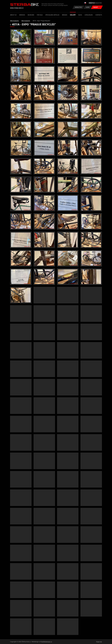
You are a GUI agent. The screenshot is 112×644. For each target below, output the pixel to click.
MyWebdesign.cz (47, 642)
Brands (65, 15)
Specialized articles (52, 15)
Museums (31, 15)
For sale (40, 15)
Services (22, 15)
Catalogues (89, 15)
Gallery (73, 15)
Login (88, 7)
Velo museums (14, 21)
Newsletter (78, 7)
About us (13, 15)
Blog (80, 15)
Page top (99, 642)
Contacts (99, 15)
